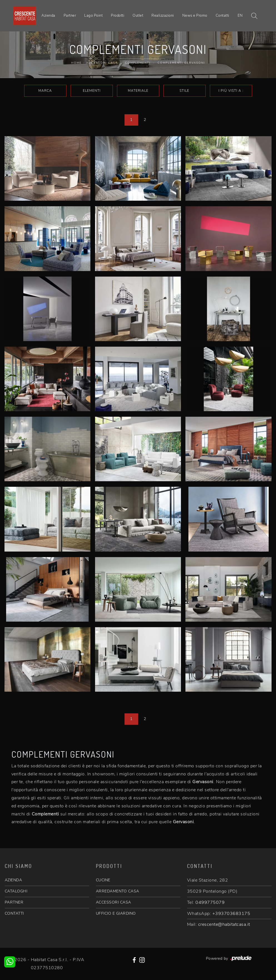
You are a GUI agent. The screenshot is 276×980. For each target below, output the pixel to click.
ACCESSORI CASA (114, 902)
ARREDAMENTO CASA (118, 891)
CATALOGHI (16, 891)
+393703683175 (231, 914)
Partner (70, 16)
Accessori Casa (102, 63)
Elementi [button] (92, 91)
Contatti (222, 16)
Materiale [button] (138, 91)
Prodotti (118, 16)
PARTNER (14, 902)
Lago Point (93, 16)
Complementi (138, 63)
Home (76, 63)
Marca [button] (45, 91)
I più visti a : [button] (231, 91)
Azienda (48, 16)
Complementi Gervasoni (181, 63)
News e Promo (195, 16)
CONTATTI (14, 913)
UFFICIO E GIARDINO (116, 913)
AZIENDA (13, 880)
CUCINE (103, 880)
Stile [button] (184, 91)
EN (240, 16)
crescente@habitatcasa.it (224, 924)
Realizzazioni (163, 16)
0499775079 (210, 902)
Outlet (138, 16)
